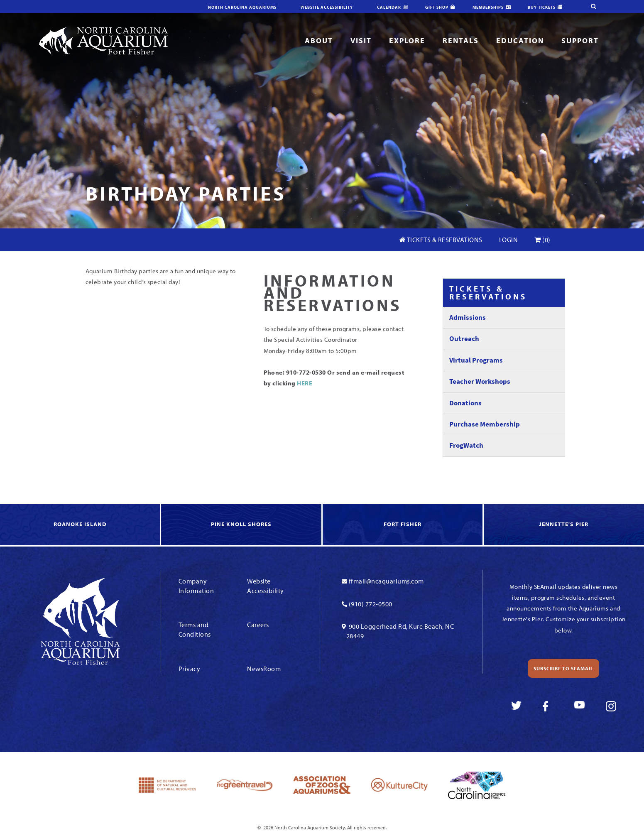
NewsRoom (264, 669)
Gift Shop (437, 7)
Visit (361, 40)
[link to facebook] (548, 706)
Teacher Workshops (480, 381)
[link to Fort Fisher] (403, 525)
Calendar (389, 7)
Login (509, 240)
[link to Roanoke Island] (81, 525)
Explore (407, 40)
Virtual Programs (476, 360)
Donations (465, 403)
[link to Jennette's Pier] (564, 525)
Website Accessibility (327, 7)
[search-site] (583, 6)
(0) (542, 240)
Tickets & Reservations (441, 240)
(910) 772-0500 (371, 604)
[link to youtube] (579, 706)
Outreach (464, 339)
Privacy (190, 669)
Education (520, 40)
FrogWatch (466, 445)
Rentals (461, 40)
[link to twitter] (516, 706)
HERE (304, 383)
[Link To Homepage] (103, 40)
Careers (258, 625)
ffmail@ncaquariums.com (386, 581)
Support (580, 40)
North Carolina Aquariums (242, 7)
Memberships (488, 7)
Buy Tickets (542, 7)
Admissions (468, 317)
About (319, 40)
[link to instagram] (611, 706)
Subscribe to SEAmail (563, 668)
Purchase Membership (485, 424)
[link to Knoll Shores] (242, 525)
